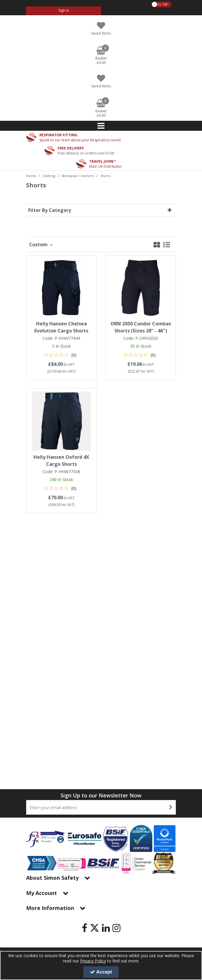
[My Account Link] (64, 11)
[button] (62, 355)
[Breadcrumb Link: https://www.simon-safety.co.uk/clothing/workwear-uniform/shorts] (105, 175)
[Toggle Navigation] (101, 126)
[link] (85, 928)
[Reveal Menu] (101, 126)
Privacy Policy (93, 961)
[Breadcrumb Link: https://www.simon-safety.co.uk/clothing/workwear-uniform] (78, 175)
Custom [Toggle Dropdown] (39, 244)
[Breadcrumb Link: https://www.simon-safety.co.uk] (31, 175)
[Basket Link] (101, 56)
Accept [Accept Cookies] (101, 972)
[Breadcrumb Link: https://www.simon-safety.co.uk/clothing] (49, 175)
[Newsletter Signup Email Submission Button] (171, 807)
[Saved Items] (101, 29)
